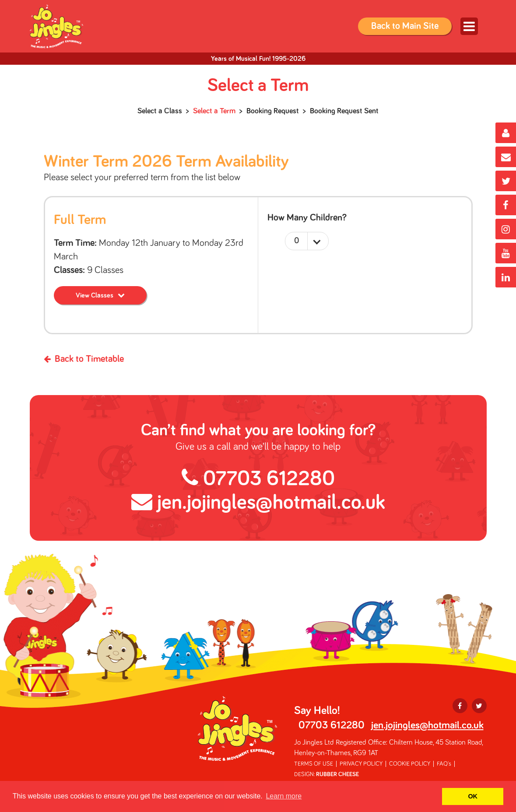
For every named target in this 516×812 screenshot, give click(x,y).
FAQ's (444, 764)
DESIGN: (326, 774)
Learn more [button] (284, 796)
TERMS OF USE (314, 764)
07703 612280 (258, 479)
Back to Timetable (84, 359)
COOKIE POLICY (410, 764)
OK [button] (473, 796)
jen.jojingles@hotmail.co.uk (258, 503)
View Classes (95, 295)
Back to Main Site (405, 26)
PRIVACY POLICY (361, 764)
